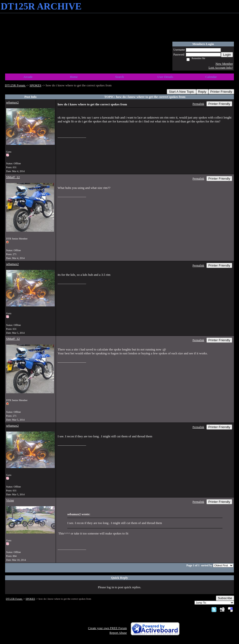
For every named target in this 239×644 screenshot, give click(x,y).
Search (119, 77)
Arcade (28, 77)
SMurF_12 (13, 177)
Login (227, 55)
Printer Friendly (221, 92)
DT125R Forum (15, 85)
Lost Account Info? (221, 68)
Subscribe (225, 598)
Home (74, 77)
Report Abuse (118, 633)
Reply (202, 92)
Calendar (211, 77)
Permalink (198, 104)
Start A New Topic (181, 92)
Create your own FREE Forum (107, 628)
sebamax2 (12, 102)
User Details (165, 77)
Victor (10, 500)
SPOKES (35, 85)
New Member (224, 64)
